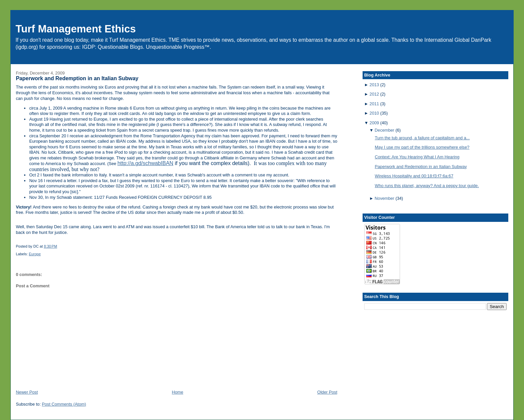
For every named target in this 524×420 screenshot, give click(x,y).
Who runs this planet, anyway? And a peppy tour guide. (427, 186)
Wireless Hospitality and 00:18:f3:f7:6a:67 (414, 176)
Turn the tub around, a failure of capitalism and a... (422, 138)
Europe (35, 254)
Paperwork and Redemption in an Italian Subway (77, 78)
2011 (374, 104)
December (384, 130)
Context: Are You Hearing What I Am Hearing (417, 157)
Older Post (327, 392)
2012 (374, 94)
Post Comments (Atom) (64, 404)
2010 (374, 113)
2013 (374, 85)
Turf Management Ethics (76, 29)
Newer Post (27, 392)
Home (177, 392)
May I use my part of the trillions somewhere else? (422, 147)
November (384, 198)
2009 (374, 123)
